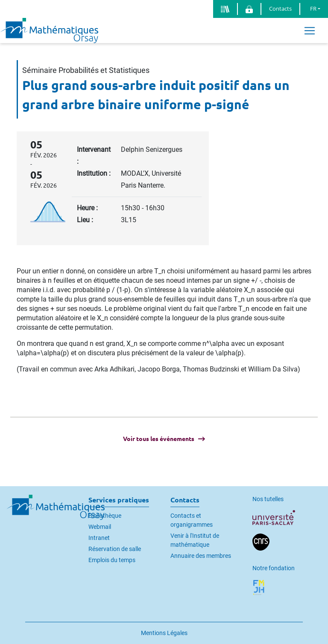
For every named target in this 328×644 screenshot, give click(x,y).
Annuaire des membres (201, 556)
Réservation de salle (115, 549)
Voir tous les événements (159, 439)
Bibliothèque (105, 516)
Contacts (280, 9)
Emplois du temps (112, 560)
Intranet (99, 538)
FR (313, 9)
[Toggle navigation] (310, 30)
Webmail (100, 527)
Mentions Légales (164, 633)
